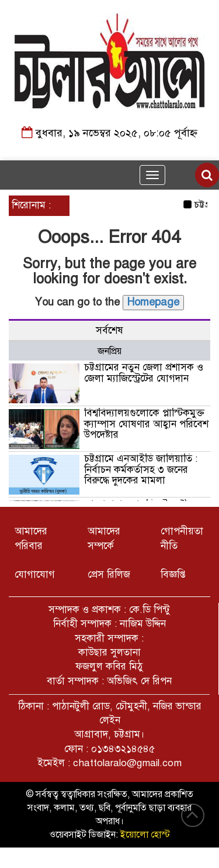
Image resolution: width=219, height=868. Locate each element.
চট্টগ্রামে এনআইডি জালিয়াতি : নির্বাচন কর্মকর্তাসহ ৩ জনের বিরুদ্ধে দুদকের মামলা (141, 469)
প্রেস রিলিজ (109, 574)
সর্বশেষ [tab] (109, 330)
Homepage (153, 302)
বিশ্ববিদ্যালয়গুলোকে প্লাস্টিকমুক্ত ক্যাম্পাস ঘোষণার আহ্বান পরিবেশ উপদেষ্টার (146, 424)
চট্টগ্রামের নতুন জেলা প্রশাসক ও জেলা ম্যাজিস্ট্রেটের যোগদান (144, 373)
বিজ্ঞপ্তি (173, 574)
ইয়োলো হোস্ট (145, 835)
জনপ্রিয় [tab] (109, 351)
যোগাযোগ (35, 574)
